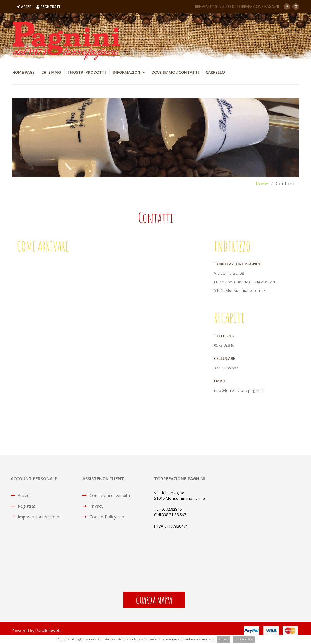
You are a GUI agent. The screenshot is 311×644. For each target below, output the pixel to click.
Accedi (21, 496)
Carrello (233, 72)
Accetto (222, 639)
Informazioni (139, 72)
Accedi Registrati (40, 7)
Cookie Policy (244, 639)
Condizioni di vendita (106, 496)
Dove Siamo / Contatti (190, 72)
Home (261, 184)
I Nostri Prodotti (93, 72)
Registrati (24, 507)
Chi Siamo (55, 72)
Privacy (93, 507)
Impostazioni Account (36, 517)
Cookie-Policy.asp (103, 517)
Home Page (25, 72)
